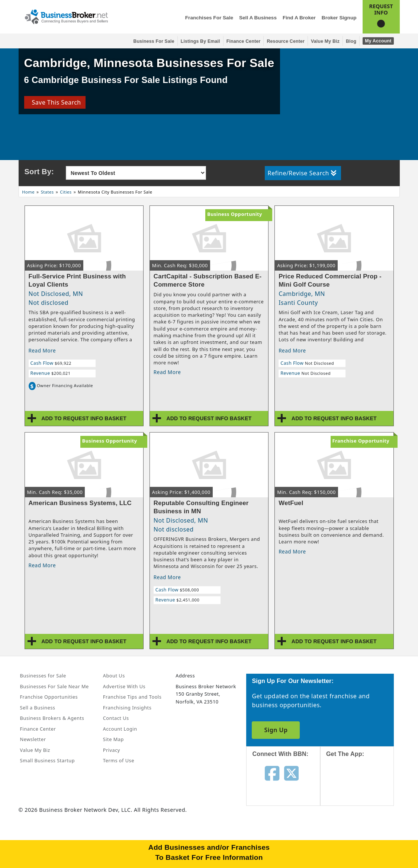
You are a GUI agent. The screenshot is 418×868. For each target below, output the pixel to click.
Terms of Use (119, 760)
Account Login (120, 729)
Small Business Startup (48, 760)
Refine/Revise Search (302, 173)
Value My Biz (325, 41)
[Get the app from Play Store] (363, 839)
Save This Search (54, 102)
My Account (378, 41)
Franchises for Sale (209, 18)
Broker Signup (339, 18)
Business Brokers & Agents (52, 718)
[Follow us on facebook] (272, 773)
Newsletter (33, 739)
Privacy (112, 750)
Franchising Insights (127, 708)
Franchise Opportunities (49, 697)
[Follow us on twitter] (291, 773)
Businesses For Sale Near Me (54, 686)
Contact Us (116, 718)
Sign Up (276, 730)
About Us (114, 676)
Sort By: (39, 172)
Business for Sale (154, 41)
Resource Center (286, 41)
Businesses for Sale (43, 676)
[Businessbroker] (66, 16)
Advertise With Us (124, 686)
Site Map (113, 739)
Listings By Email (200, 41)
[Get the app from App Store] (363, 788)
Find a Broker (299, 18)
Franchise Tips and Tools (132, 697)
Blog (351, 41)
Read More (42, 350)
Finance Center (244, 41)
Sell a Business (258, 18)
